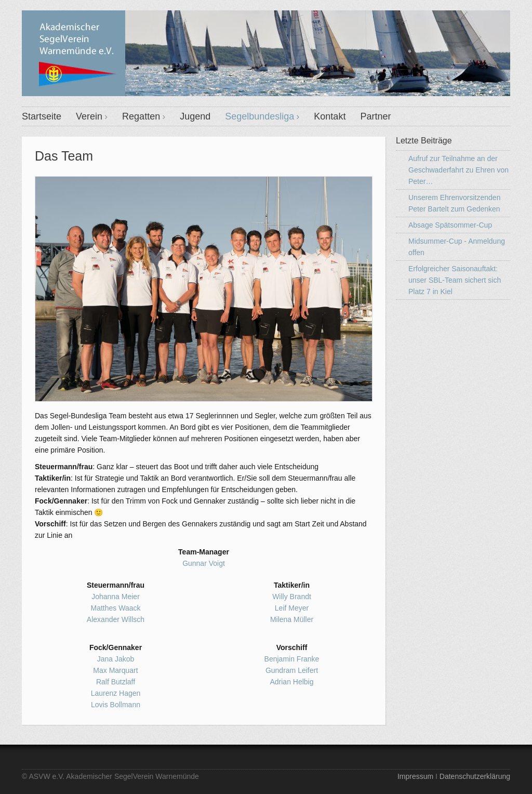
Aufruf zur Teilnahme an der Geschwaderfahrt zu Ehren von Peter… (458, 170)
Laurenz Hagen (116, 693)
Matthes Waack (116, 608)
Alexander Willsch (116, 619)
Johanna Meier (116, 597)
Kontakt (330, 116)
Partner (375, 116)
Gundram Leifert (292, 670)
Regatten (141, 116)
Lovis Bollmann (116, 705)
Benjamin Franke (292, 659)
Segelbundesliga (260, 116)
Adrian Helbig (291, 682)
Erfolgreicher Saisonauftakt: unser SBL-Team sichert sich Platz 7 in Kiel (455, 280)
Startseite (42, 116)
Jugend (195, 116)
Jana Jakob (116, 659)
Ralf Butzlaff (116, 682)
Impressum (415, 776)
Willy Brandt (292, 597)
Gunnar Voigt (204, 563)
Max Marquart (115, 670)
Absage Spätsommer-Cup (450, 225)
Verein (89, 116)
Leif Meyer (292, 608)
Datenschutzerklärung (475, 776)
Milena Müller (292, 619)
